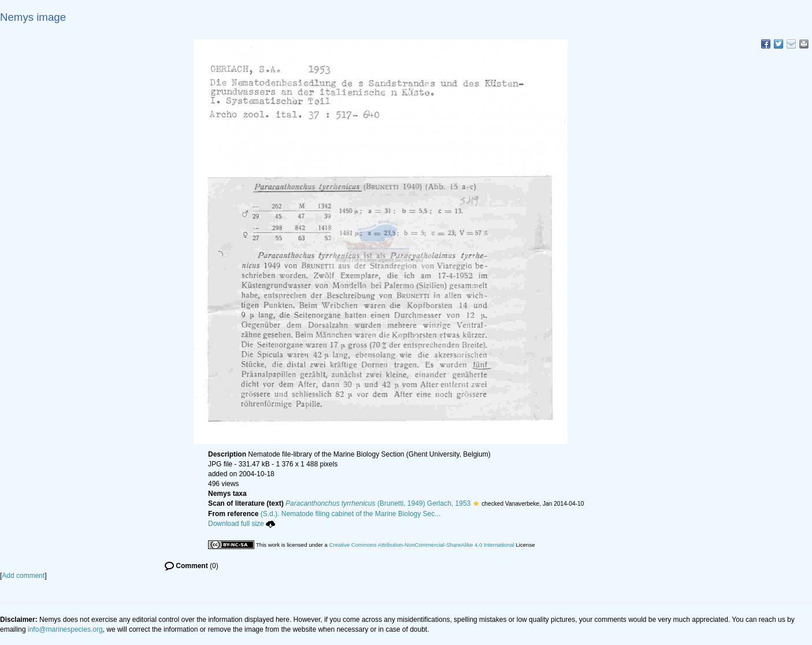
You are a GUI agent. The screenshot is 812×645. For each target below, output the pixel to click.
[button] (476, 503)
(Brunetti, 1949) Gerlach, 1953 (378, 503)
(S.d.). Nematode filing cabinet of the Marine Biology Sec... (351, 514)
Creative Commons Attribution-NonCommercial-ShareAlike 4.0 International (421, 545)
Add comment (23, 576)
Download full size (242, 524)
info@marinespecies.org (65, 629)
